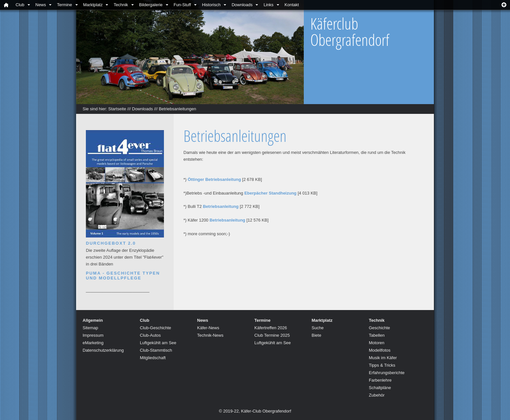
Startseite (117, 109)
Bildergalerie (151, 5)
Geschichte (379, 328)
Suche (318, 328)
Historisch (211, 5)
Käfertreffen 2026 (271, 328)
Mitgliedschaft (153, 358)
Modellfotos (380, 350)
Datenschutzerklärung (103, 350)
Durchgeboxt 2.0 (111, 243)
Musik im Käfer (383, 358)
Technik (121, 5)
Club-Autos (150, 335)
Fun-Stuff (182, 5)
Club (20, 5)
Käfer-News (208, 328)
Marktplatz (93, 5)
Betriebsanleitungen (177, 109)
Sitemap (90, 328)
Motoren (377, 343)
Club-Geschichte (155, 328)
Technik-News (210, 335)
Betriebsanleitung (221, 206)
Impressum (93, 335)
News (41, 5)
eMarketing (93, 343)
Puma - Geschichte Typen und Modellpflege (123, 276)
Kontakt (292, 5)
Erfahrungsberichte (387, 373)
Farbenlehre (380, 380)
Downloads (242, 5)
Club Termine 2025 (272, 335)
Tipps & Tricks (382, 365)
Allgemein (93, 320)
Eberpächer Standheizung (270, 193)
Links (268, 5)
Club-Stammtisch (156, 350)
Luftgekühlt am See (158, 343)
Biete (316, 335)
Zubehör (377, 395)
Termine (64, 5)
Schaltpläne (380, 388)
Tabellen (377, 335)
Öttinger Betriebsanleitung (214, 179)
